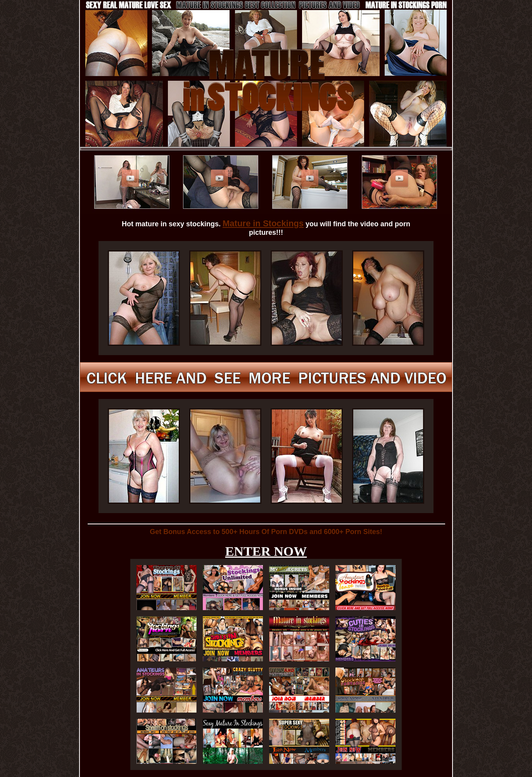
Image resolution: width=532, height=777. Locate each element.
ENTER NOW (266, 551)
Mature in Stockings (263, 223)
